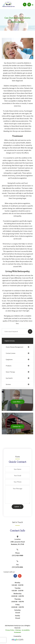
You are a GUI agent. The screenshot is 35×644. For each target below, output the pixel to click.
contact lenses (11, 353)
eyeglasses (9, 359)
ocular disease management (15, 347)
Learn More (17, 402)
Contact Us (17, 426)
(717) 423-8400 (17, 555)
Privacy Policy (10, 630)
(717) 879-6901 (17, 567)
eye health (9, 378)
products (9, 366)
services (8, 384)
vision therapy (10, 372)
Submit (17, 507)
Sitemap (18, 630)
